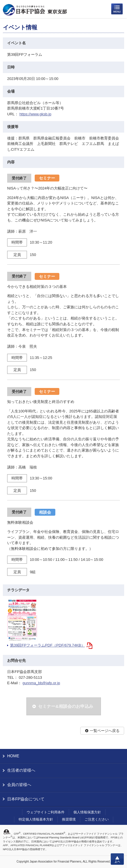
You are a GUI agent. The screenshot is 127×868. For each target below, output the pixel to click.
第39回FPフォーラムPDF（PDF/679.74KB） (47, 645)
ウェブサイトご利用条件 (46, 812)
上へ (117, 859)
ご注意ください (97, 819)
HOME (13, 756)
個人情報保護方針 (87, 812)
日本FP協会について (26, 799)
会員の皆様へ (19, 785)
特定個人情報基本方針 (36, 819)
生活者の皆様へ (21, 770)
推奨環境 (69, 819)
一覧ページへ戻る (105, 731)
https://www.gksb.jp (35, 114)
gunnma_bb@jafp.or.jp (41, 683)
